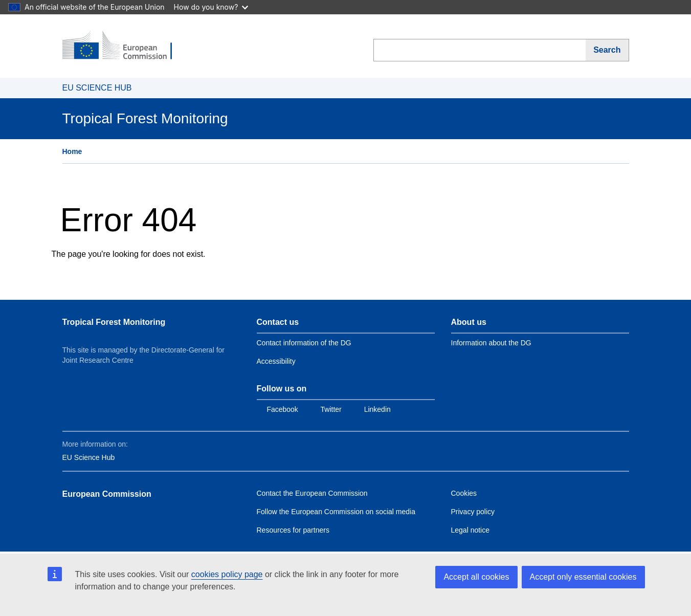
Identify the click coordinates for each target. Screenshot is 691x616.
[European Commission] (124, 46)
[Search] (607, 50)
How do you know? (211, 7)
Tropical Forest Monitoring (114, 322)
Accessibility (276, 361)
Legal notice (471, 530)
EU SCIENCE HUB (97, 88)
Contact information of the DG (304, 343)
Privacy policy (473, 512)
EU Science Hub (89, 457)
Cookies (464, 493)
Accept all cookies (476, 577)
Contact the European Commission (312, 493)
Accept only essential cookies (583, 577)
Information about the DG (491, 343)
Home (72, 151)
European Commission (107, 494)
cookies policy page (227, 574)
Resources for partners (293, 530)
